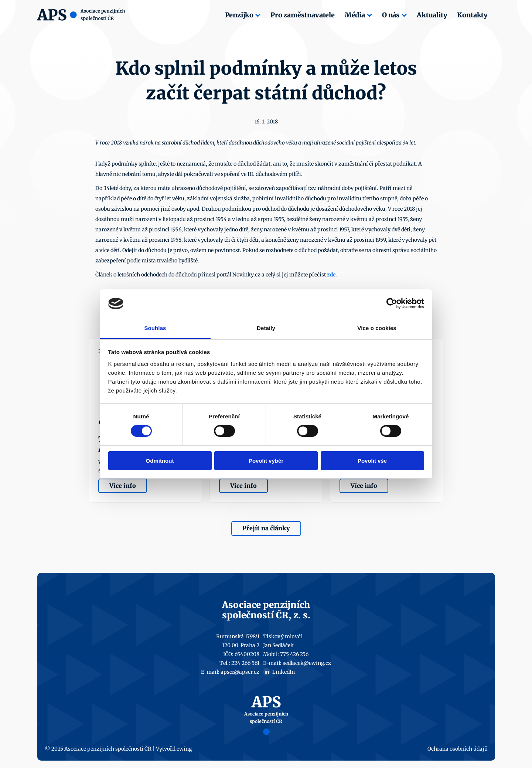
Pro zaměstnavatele (303, 15)
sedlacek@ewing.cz (307, 663)
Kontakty (472, 15)
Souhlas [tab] (155, 328)
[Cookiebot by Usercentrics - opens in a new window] (392, 303)
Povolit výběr (266, 461)
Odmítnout (160, 461)
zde (331, 275)
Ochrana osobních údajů (458, 749)
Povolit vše (372, 461)
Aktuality (432, 15)
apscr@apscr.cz (240, 672)
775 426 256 (294, 654)
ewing (184, 749)
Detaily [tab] (266, 328)
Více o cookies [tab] (377, 328)
